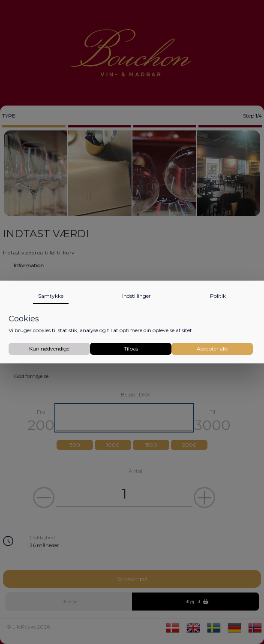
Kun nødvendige (49, 349)
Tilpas (131, 349)
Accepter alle (212, 349)
